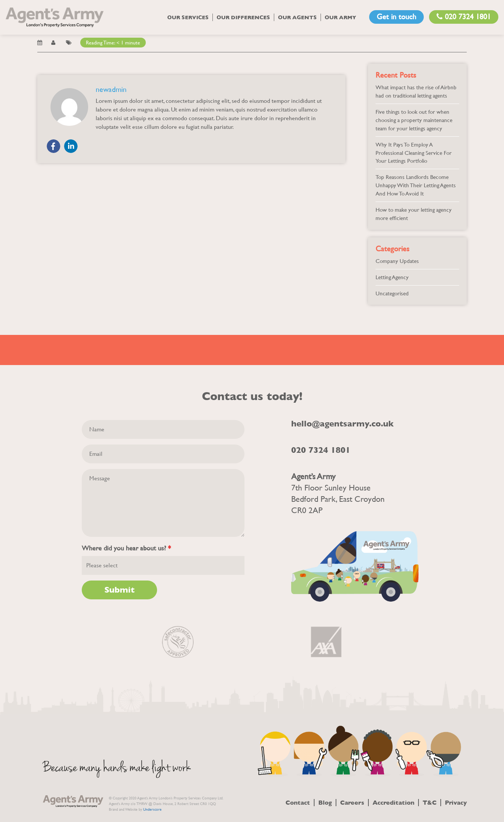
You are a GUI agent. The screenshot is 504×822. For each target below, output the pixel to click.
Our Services (188, 17)
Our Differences (243, 17)
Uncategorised (392, 293)
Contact (298, 803)
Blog (325, 803)
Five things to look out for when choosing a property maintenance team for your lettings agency (414, 120)
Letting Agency (392, 277)
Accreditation (393, 803)
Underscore (152, 809)
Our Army (341, 17)
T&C (430, 803)
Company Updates (397, 261)
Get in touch (396, 17)
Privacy (456, 803)
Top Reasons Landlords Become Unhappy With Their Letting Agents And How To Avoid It (416, 185)
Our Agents (297, 17)
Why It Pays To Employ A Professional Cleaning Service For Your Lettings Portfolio (414, 153)
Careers (352, 803)
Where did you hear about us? (126, 548)
